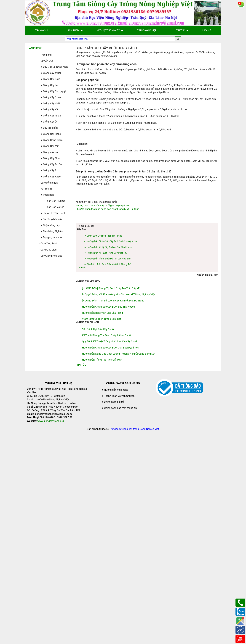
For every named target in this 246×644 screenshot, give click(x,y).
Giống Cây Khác (52, 177)
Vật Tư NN (46, 189)
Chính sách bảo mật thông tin (120, 613)
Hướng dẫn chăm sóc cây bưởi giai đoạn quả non (103, 320)
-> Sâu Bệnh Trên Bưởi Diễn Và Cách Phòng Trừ (108, 470)
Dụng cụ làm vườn (53, 237)
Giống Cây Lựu (51, 85)
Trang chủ (46, 55)
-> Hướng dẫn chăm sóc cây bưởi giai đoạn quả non (111, 447)
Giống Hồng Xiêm (53, 140)
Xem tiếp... (83, 473)
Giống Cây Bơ (50, 170)
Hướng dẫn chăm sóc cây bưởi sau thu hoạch (108, 512)
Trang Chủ (42, 30)
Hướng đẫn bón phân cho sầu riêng (102, 518)
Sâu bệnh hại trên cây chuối (98, 534)
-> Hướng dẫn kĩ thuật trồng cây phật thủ (106, 458)
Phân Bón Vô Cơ (55, 207)
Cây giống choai (49, 183)
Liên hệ (207, 30)
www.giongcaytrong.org (51, 626)
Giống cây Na (50, 152)
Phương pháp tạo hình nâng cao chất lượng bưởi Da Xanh (107, 323)
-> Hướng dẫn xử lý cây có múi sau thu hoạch (108, 453)
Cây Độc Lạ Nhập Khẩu (56, 67)
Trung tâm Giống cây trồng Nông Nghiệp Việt (134, 634)
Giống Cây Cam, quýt (55, 91)
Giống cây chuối (52, 73)
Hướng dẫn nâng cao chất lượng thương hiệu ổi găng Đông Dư (118, 559)
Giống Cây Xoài (51, 104)
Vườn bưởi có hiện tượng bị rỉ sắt (101, 524)
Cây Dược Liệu (48, 250)
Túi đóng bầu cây (52, 219)
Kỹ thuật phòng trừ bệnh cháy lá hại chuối (107, 541)
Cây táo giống (51, 128)
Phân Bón (48, 195)
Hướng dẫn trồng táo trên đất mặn (102, 565)
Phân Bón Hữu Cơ (55, 201)
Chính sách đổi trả (114, 607)
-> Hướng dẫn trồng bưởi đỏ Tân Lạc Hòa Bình (108, 464)
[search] (178, 39)
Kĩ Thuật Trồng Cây (108, 30)
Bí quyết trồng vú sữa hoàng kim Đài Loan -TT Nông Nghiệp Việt (118, 500)
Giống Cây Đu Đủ (52, 164)
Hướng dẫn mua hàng (116, 595)
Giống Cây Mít (51, 146)
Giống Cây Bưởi (52, 79)
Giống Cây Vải (51, 110)
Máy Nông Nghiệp (53, 231)
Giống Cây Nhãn (52, 116)
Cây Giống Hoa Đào (51, 256)
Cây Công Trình (49, 244)
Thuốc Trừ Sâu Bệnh (54, 213)
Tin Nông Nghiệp (147, 30)
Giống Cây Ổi (50, 122)
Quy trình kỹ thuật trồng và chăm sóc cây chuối (110, 547)
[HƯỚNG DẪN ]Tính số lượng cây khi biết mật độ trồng (113, 506)
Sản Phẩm (74, 30)
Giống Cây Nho (51, 158)
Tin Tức (180, 30)
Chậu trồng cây (51, 225)
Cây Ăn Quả (47, 61)
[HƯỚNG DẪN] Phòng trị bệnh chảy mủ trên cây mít (111, 494)
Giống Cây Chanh (53, 97)
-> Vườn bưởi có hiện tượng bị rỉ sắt (103, 441)
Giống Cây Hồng (52, 134)
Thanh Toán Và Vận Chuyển (119, 601)
